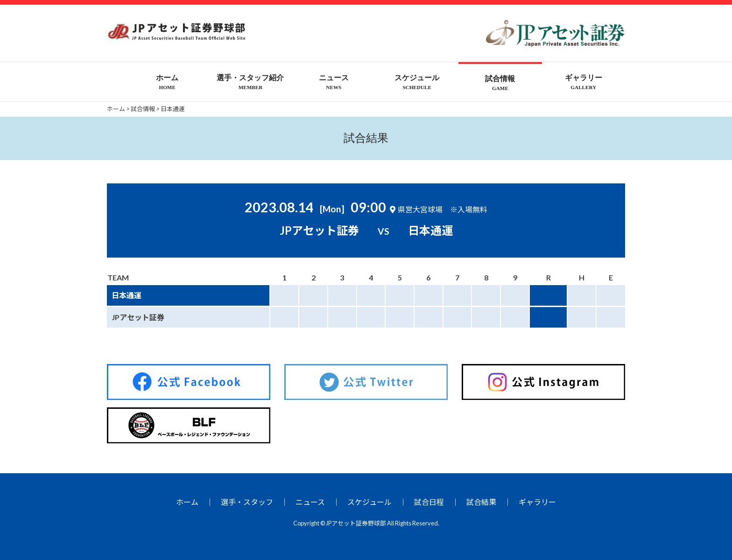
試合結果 (481, 502)
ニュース (310, 502)
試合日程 (429, 502)
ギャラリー (537, 502)
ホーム (187, 502)
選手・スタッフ (247, 502)
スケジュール (370, 502)
